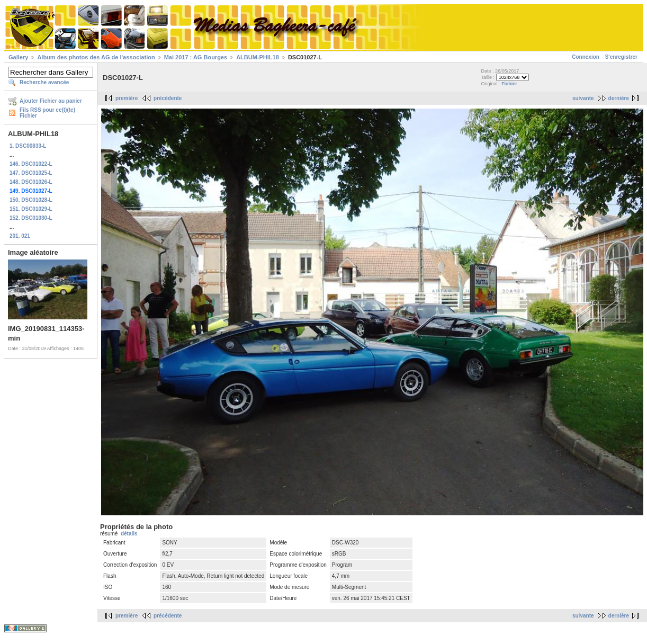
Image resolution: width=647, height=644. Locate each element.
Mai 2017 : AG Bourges (196, 57)
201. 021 (20, 236)
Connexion (586, 57)
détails (129, 534)
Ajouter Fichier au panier (51, 101)
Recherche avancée (44, 82)
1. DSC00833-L (28, 146)
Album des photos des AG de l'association (96, 57)
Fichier (509, 84)
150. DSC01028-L (31, 200)
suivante (583, 98)
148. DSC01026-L (31, 182)
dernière (619, 98)
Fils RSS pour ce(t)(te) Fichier (47, 113)
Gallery (18, 57)
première (127, 98)
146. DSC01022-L (31, 164)
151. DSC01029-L (31, 209)
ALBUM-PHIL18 (258, 57)
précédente (168, 98)
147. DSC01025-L (31, 173)
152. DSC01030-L (31, 218)
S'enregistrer (621, 57)
